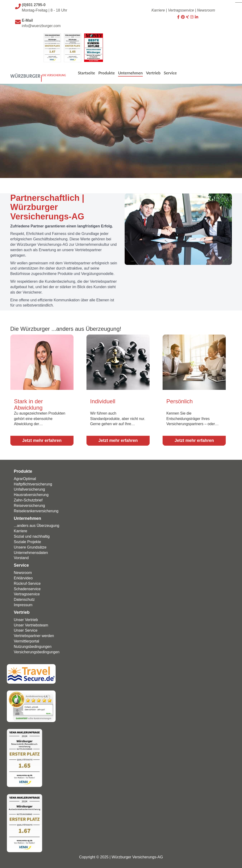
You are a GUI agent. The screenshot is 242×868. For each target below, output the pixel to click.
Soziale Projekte (28, 540)
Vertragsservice (181, 10)
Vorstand (21, 557)
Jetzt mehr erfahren (42, 439)
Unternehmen (28, 517)
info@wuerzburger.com (41, 26)
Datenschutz (24, 598)
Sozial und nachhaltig (32, 535)
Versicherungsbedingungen (37, 651)
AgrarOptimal (25, 477)
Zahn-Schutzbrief (28, 499)
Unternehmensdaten (31, 551)
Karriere (158, 10)
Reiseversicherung (30, 504)
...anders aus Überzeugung (37, 524)
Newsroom (206, 10)
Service (21, 564)
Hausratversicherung (31, 494)
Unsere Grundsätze (30, 546)
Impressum (23, 604)
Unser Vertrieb (26, 618)
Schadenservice (27, 587)
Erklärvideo (23, 577)
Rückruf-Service (27, 582)
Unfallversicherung (30, 488)
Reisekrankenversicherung (36, 510)
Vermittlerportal (27, 640)
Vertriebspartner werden (34, 635)
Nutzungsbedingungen (33, 645)
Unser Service (26, 629)
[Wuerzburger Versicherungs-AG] (38, 71)
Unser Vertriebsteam (31, 624)
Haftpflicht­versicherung (33, 483)
